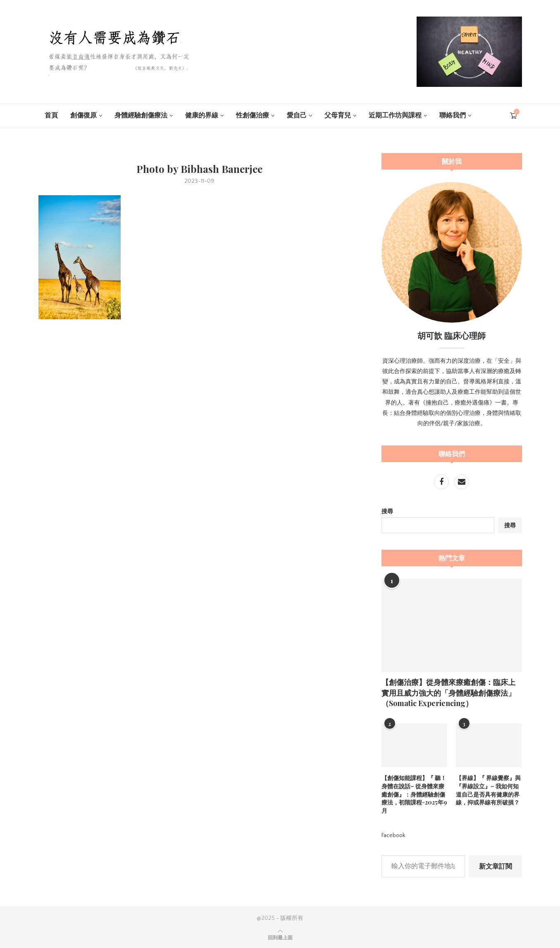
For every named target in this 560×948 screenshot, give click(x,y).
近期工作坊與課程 (395, 115)
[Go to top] (280, 938)
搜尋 (387, 512)
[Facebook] (442, 483)
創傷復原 (83, 115)
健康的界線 (202, 115)
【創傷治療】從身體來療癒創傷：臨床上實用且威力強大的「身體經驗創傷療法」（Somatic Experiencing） (448, 692)
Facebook (393, 835)
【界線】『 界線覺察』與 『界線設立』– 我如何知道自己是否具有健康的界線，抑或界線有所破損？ (488, 790)
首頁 (51, 115)
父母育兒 (338, 115)
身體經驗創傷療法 (141, 115)
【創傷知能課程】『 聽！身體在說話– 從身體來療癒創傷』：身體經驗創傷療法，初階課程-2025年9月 (414, 794)
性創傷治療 (253, 115)
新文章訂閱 (496, 865)
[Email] (462, 483)
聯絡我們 (453, 115)
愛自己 (297, 115)
